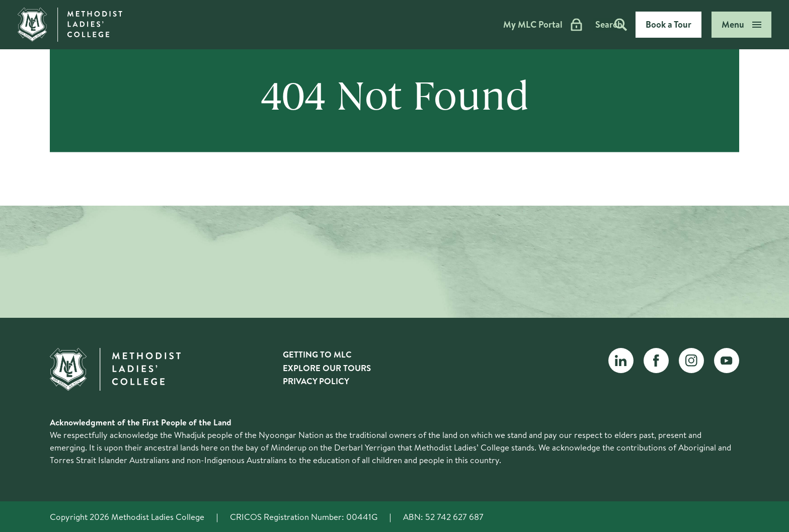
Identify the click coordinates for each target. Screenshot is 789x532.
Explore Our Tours (327, 368)
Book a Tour (668, 24)
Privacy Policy (316, 381)
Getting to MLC (317, 354)
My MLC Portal (508, 25)
